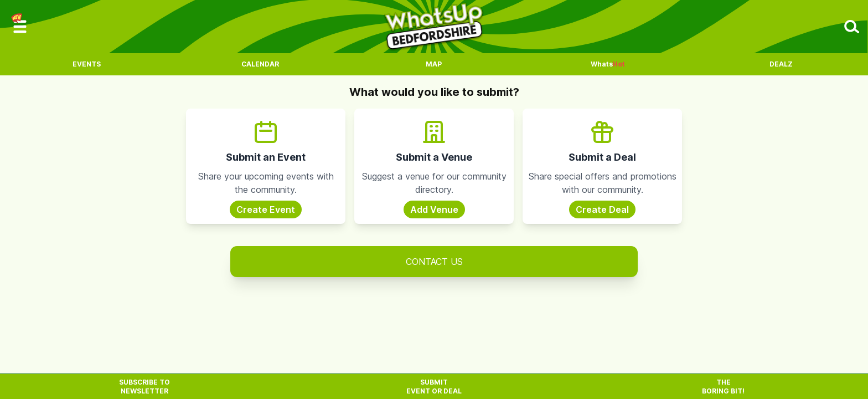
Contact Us (434, 262)
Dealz (781, 64)
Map (434, 64)
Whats (608, 64)
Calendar (260, 64)
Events (87, 64)
